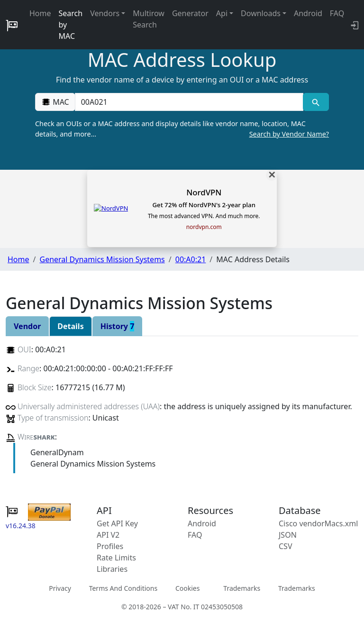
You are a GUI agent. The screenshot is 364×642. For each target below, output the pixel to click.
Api (222, 13)
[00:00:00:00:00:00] (189, 102)
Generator (190, 13)
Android (308, 13)
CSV (286, 546)
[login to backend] (354, 25)
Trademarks (242, 588)
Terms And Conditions (123, 588)
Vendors (105, 13)
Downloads (261, 13)
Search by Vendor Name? (289, 134)
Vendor (27, 326)
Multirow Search (149, 19)
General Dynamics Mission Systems (102, 259)
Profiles (110, 546)
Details (70, 326)
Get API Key (117, 523)
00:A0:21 (191, 259)
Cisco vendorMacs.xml (318, 523)
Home (40, 13)
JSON (288, 535)
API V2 (108, 535)
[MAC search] (316, 102)
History (118, 326)
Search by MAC (71, 25)
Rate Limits (116, 558)
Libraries (112, 569)
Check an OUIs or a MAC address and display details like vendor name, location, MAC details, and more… (182, 129)
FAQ (337, 13)
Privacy (60, 588)
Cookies (187, 588)
